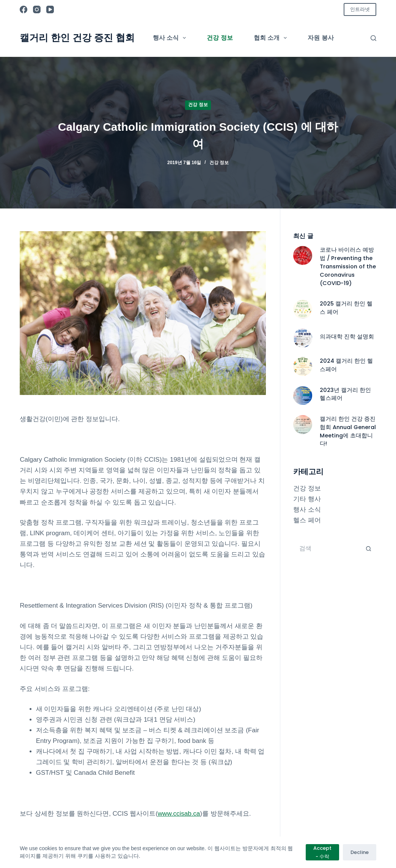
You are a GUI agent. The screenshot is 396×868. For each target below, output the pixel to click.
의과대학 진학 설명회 (347, 337)
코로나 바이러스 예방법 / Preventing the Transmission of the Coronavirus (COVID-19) (348, 266)
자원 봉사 (321, 38)
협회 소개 (272, 38)
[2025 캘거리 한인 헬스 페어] (303, 309)
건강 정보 (220, 38)
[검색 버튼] (369, 548)
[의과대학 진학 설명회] (303, 338)
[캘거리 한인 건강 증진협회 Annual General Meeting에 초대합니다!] (303, 425)
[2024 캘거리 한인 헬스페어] (303, 367)
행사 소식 (171, 38)
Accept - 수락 (322, 852)
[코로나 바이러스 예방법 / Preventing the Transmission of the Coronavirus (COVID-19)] (303, 255)
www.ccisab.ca (179, 814)
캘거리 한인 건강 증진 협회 (77, 38)
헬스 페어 (307, 520)
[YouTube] (50, 9)
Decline (360, 852)
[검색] (373, 38)
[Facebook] (24, 9)
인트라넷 (360, 9)
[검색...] (327, 548)
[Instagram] (37, 9)
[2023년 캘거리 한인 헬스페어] (303, 396)
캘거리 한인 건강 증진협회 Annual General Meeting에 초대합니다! (348, 431)
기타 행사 (307, 499)
